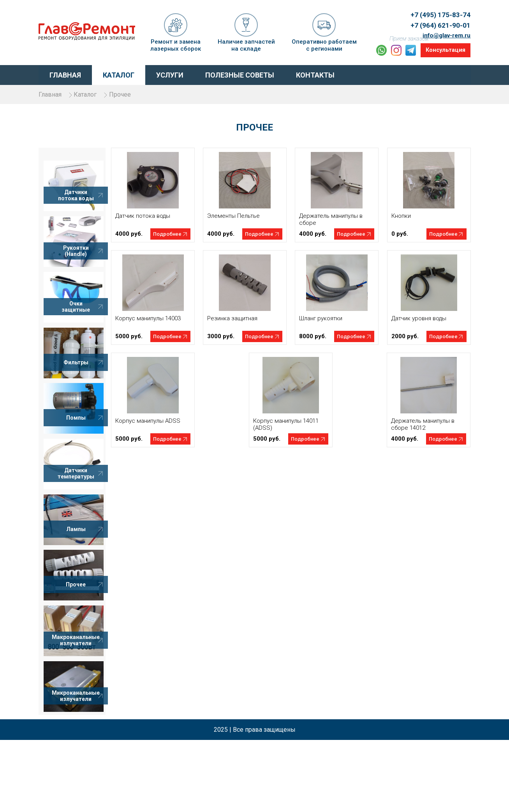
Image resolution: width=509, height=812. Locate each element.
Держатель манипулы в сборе (337, 226)
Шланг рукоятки (327, 325)
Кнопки (401, 222)
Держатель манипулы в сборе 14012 (423, 431)
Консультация (443, 49)
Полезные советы (240, 72)
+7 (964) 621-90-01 (437, 19)
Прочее (139, 91)
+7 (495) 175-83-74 (437, 10)
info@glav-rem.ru (444, 28)
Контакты (315, 72)
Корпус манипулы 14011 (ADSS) (295, 431)
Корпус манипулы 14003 (167, 325)
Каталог (119, 72)
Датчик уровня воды (418, 325)
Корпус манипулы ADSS (166, 427)
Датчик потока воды (161, 222)
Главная (65, 72)
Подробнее (186, 240)
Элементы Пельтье (246, 222)
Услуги (170, 72)
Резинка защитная (245, 325)
